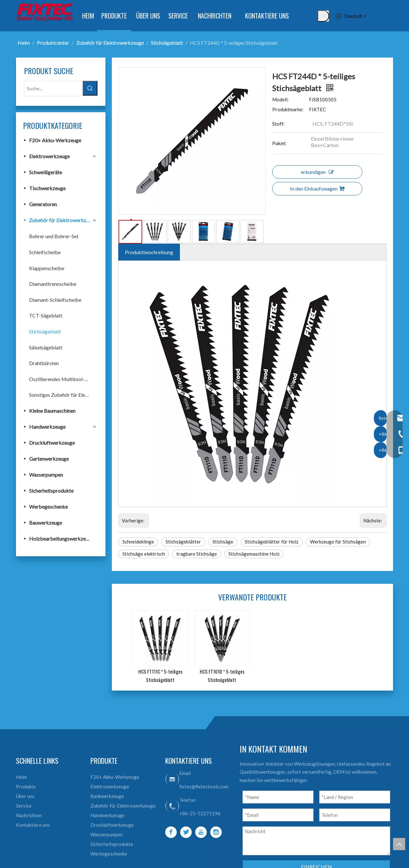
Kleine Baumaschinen (52, 411)
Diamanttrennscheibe (53, 284)
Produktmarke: (288, 109)
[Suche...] (53, 89)
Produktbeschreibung (149, 252)
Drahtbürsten (44, 363)
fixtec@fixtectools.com (204, 786)
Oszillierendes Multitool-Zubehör (63, 379)
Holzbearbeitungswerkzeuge (61, 539)
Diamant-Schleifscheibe (55, 300)
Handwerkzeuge (47, 427)
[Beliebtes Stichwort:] (323, 16)
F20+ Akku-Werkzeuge (55, 140)
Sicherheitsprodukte (51, 491)
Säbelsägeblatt (46, 347)
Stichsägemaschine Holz (254, 554)
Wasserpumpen (46, 475)
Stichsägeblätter (183, 542)
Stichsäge (223, 542)
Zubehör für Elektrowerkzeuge (63, 220)
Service (24, 806)
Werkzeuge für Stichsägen (338, 542)
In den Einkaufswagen (317, 188)
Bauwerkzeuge (46, 523)
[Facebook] (171, 832)
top (399, 844)
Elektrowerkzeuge (49, 156)
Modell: (280, 99)
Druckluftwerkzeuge (52, 443)
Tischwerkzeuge (47, 188)
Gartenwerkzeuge (49, 459)
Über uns (25, 796)
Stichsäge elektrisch (144, 554)
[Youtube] (201, 832)
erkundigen (317, 172)
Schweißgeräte (46, 172)
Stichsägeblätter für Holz (272, 542)
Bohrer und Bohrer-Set (54, 236)
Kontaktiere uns (33, 825)
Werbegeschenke (48, 507)
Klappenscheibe (47, 268)
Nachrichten (29, 815)
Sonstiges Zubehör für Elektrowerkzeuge (63, 395)
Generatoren (43, 204)
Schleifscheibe (45, 252)
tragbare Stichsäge (197, 554)
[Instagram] (216, 832)
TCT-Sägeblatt (46, 315)
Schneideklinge (138, 542)
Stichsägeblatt (45, 331)
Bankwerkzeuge (107, 796)
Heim (21, 777)
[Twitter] (186, 832)
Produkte (26, 786)
